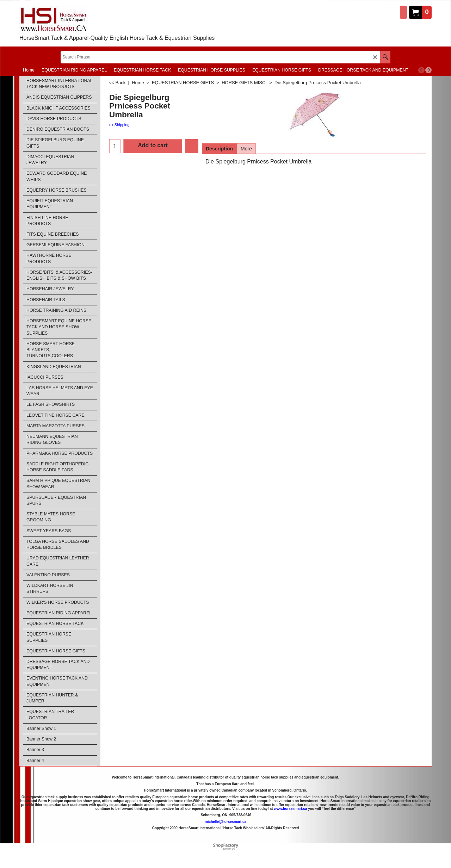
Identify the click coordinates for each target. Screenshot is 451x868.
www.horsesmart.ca (290, 809)
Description (219, 149)
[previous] (421, 70)
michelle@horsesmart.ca (225, 822)
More (246, 149)
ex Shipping (119, 125)
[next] (428, 70)
